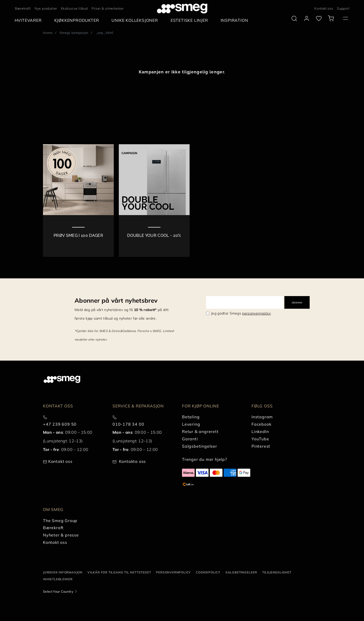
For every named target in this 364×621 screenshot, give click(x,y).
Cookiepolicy (208, 572)
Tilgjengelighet (277, 572)
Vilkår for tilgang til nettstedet (119, 572)
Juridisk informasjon (63, 572)
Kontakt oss (324, 8)
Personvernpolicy (173, 572)
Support (343, 8)
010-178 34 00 (128, 424)
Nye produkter (46, 8)
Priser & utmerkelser (108, 8)
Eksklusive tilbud (74, 8)
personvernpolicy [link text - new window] (256, 313)
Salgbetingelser (241, 572)
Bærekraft (23, 8)
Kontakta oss (133, 461)
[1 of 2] (78, 201)
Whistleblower (58, 579)
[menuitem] (29, 20)
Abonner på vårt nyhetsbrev (116, 300)
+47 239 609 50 (60, 424)
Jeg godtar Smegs (241, 313)
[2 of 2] (154, 201)
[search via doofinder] (294, 18)
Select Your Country (58, 591)
